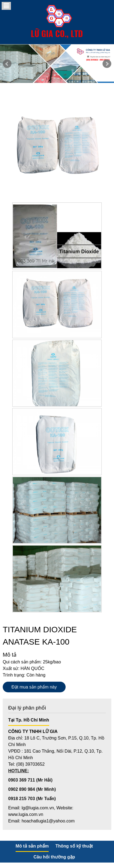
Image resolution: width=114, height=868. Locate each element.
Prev (7, 64)
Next (107, 64)
